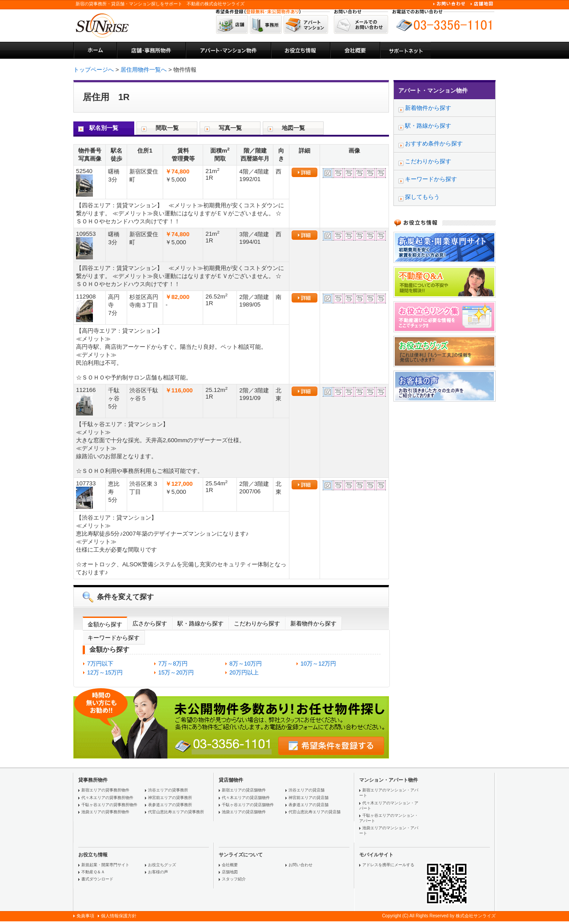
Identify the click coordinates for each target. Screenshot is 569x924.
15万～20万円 (176, 672)
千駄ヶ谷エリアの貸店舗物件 (248, 805)
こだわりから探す (257, 623)
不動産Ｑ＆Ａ (93, 872)
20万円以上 (244, 672)
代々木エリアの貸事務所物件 (107, 798)
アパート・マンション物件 (433, 91)
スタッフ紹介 (234, 879)
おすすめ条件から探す (434, 143)
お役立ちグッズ (162, 865)
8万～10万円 (246, 664)
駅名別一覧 (104, 128)
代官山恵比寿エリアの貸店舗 (315, 812)
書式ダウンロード (97, 879)
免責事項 (85, 916)
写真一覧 (230, 128)
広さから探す (150, 623)
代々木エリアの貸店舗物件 (246, 798)
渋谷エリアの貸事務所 (168, 790)
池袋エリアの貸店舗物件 (244, 812)
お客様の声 (158, 872)
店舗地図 (230, 872)
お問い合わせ (301, 865)
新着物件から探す (313, 623)
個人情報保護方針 (119, 916)
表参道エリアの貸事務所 (170, 805)
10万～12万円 (318, 664)
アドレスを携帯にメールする (388, 865)
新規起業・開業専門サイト (105, 865)
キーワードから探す (114, 638)
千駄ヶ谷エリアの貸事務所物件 (109, 805)
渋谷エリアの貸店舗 (307, 790)
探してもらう (422, 197)
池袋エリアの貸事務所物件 (105, 812)
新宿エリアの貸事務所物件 (105, 790)
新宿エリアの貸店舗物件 (244, 790)
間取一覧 (167, 128)
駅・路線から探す (200, 623)
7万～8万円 (173, 664)
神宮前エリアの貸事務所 (170, 798)
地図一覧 (293, 128)
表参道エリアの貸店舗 (309, 805)
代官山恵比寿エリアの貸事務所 (176, 812)
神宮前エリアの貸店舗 (309, 798)
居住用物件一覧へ (144, 70)
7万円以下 (100, 664)
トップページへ (94, 70)
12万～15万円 (105, 672)
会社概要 (230, 865)
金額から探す (105, 624)
